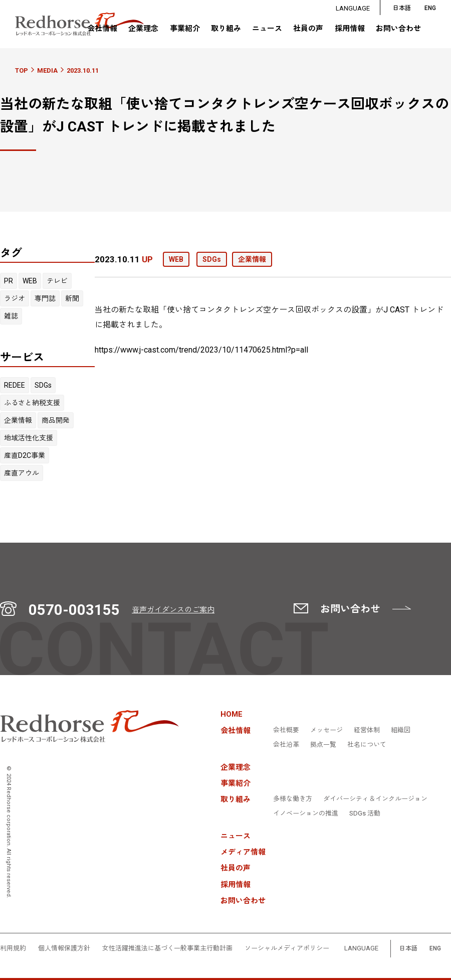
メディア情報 (243, 852)
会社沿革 (286, 745)
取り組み (226, 29)
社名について (367, 745)
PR (9, 281)
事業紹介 (185, 29)
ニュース (267, 29)
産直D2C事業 (25, 455)
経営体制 (367, 730)
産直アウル (22, 473)
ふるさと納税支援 (32, 403)
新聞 (72, 298)
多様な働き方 (293, 799)
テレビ (57, 281)
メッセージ (326, 730)
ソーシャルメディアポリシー (287, 948)
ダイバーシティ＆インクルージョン (375, 799)
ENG (435, 949)
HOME (232, 714)
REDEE (15, 385)
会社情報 (102, 29)
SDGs (43, 385)
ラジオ (15, 298)
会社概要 (286, 730)
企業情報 (18, 420)
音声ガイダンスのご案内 (173, 610)
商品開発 (56, 420)
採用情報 (350, 29)
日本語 (402, 8)
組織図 (401, 730)
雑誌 (11, 316)
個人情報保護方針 (64, 948)
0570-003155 (74, 610)
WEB (30, 281)
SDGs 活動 (365, 813)
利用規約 (13, 948)
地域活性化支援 (29, 438)
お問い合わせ (398, 29)
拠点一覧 (323, 745)
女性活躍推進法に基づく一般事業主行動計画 (167, 948)
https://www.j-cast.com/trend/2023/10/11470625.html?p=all (201, 350)
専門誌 (45, 298)
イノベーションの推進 (306, 813)
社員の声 (308, 29)
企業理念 (143, 29)
